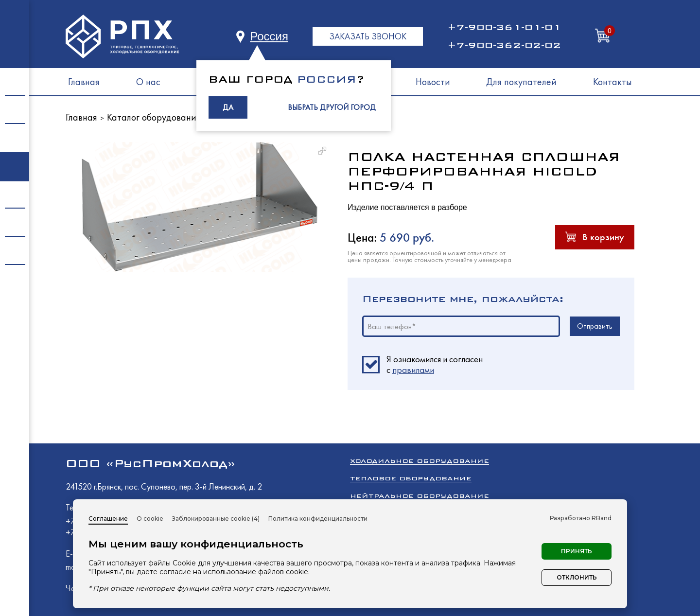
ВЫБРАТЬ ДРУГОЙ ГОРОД (332, 107)
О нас (148, 82)
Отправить (595, 326)
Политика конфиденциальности (318, 519)
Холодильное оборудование (420, 461)
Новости (433, 82)
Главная (84, 82)
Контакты (612, 82)
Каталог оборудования (154, 117)
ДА (228, 107)
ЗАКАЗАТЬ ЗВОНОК (368, 36)
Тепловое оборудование (411, 478)
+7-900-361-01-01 (504, 27)
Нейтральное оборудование (420, 496)
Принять (577, 551)
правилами (413, 370)
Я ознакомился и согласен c (435, 365)
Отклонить (577, 577)
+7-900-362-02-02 (504, 45)
